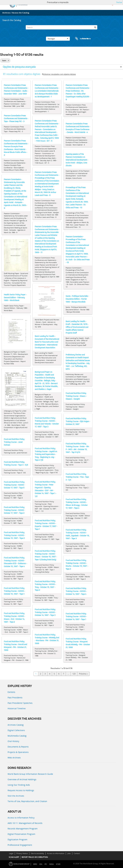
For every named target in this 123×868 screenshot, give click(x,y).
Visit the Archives (16, 796)
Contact (77, 853)
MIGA (52, 864)
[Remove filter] (8, 60)
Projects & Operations (18, 752)
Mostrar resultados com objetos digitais (59, 74)
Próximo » (83, 674)
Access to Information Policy (21, 818)
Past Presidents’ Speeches (20, 703)
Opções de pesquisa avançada (19, 67)
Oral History (13, 741)
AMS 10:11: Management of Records (25, 823)
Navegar (58, 39)
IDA (41, 864)
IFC (46, 864)
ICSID (58, 864)
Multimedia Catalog (17, 736)
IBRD (35, 864)
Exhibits (11, 692)
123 (74, 674)
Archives (6, 13)
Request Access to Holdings (21, 790)
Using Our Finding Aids (19, 785)
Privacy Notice (22, 853)
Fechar (119, 2)
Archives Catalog (16, 725)
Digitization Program (17, 839)
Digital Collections (16, 730)
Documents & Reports (18, 747)
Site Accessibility (37, 853)
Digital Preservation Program (21, 834)
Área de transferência (80, 39)
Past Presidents (15, 698)
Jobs (69, 853)
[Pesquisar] (95, 27)
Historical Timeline (17, 708)
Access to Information (56, 853)
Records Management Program (23, 829)
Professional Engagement (20, 845)
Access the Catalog (21, 13)
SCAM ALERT (14, 857)
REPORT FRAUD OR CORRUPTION (35, 857)
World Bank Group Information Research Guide (30, 774)
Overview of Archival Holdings (22, 779)
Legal (11, 853)
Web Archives (14, 758)
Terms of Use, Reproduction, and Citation (27, 801)
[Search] (61, 27)
